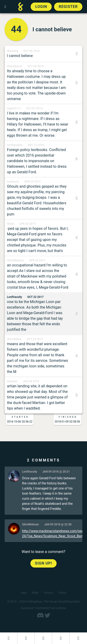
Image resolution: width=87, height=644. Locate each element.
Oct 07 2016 (34, 108)
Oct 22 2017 (35, 297)
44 (16, 29)
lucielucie (13, 182)
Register (68, 7)
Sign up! (44, 563)
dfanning (13, 51)
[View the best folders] (78, 638)
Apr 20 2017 (33, 182)
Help (24, 593)
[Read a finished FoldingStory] (61, 638)
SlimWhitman (15, 260)
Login (41, 7)
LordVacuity (14, 297)
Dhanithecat (14, 66)
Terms (62, 593)
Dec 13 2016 (36, 145)
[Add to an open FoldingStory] (43, 638)
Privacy (49, 593)
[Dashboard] (9, 638)
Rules (35, 593)
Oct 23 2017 (35, 339)
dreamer (12, 381)
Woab (10, 224)
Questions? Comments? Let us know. (43, 608)
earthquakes (15, 145)
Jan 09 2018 (31, 381)
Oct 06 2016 (32, 51)
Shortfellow (14, 339)
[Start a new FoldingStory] (26, 638)
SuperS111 (14, 108)
